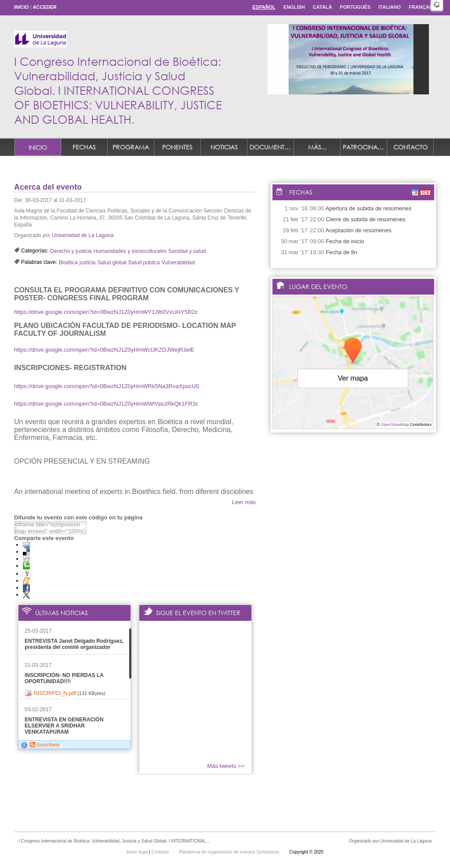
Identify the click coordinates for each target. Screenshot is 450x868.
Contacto (410, 147)
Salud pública (144, 263)
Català (323, 7)
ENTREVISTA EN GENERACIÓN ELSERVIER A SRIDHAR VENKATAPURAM (64, 726)
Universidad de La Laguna (83, 235)
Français (421, 7)
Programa (131, 147)
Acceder (44, 7)
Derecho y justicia (71, 251)
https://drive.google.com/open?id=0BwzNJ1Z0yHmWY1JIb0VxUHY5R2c (106, 312)
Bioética (68, 263)
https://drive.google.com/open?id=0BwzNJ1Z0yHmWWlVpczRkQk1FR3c (106, 404)
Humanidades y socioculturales (130, 251)
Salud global (112, 263)
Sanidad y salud (187, 251)
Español (264, 7)
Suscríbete (45, 745)
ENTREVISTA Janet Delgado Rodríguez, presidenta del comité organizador (74, 644)
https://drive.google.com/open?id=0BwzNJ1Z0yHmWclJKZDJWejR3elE (104, 350)
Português (355, 7)
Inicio (22, 7)
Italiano (390, 7)
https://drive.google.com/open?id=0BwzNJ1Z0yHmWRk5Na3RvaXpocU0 (107, 386)
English (294, 7)
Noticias (224, 147)
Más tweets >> (226, 766)
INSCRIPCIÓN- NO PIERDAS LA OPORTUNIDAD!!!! (64, 678)
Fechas (84, 147)
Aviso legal (138, 852)
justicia (88, 263)
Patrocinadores (365, 147)
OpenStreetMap (395, 425)
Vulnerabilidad (178, 263)
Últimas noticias (62, 613)
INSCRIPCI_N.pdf (55, 693)
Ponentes (177, 147)
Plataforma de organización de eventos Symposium (230, 852)
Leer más (244, 502)
